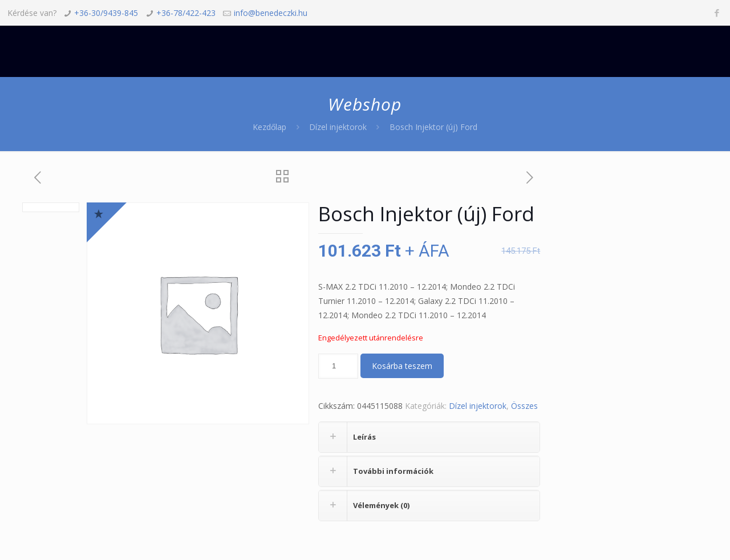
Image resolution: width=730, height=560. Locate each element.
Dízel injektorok (338, 127)
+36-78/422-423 (186, 13)
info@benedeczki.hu (271, 13)
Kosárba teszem (402, 366)
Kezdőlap (269, 127)
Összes (524, 406)
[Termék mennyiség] (338, 366)
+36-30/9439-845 (106, 13)
